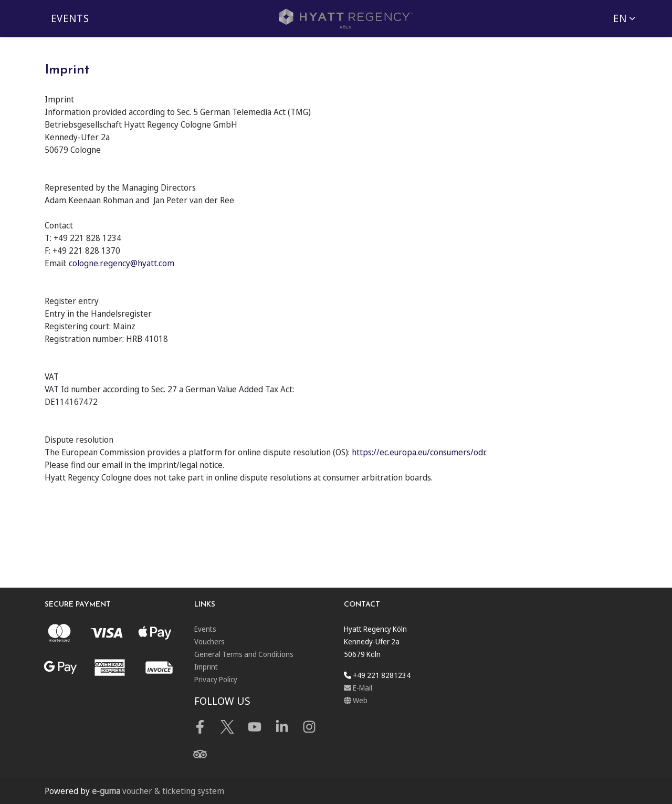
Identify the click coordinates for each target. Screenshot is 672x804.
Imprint (206, 667)
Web (356, 700)
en (620, 18)
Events (70, 18)
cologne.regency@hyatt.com (122, 263)
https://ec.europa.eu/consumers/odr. (419, 452)
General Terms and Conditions (244, 654)
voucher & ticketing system (158, 791)
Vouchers (209, 641)
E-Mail (358, 688)
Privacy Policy (216, 679)
